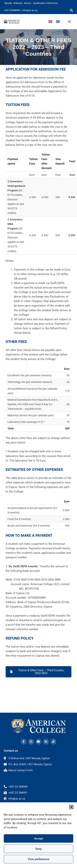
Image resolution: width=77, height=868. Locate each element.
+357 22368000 (12, 10)
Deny (38, 849)
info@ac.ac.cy (30, 10)
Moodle (8, 3)
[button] (71, 807)
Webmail (18, 3)
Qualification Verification (45, 3)
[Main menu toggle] (69, 22)
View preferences (39, 859)
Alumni (28, 3)
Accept (38, 839)
